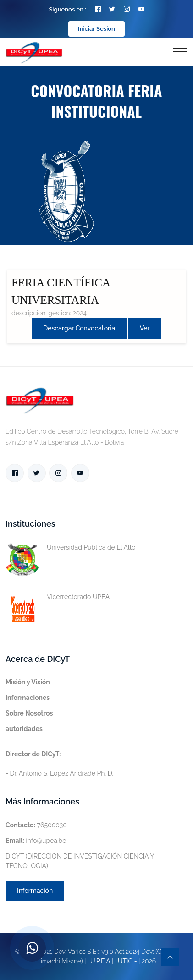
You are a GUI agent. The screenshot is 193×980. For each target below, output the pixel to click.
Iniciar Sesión (96, 29)
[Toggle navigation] (180, 52)
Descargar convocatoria (79, 328)
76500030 (36, 825)
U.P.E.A (100, 961)
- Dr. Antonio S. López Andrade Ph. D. (59, 764)
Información (35, 891)
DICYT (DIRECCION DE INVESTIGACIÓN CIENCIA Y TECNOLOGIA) (80, 861)
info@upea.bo (36, 841)
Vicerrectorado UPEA (58, 597)
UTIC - (127, 961)
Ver (145, 328)
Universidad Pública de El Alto (71, 548)
